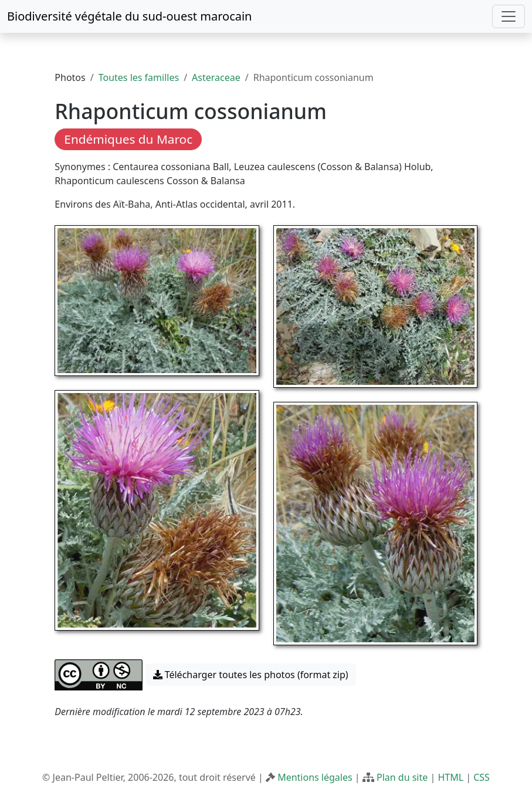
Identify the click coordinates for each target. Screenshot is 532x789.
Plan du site (402, 777)
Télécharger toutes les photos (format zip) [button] (251, 675)
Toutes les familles (139, 77)
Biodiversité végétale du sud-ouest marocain (129, 16)
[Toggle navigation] (509, 16)
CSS (482, 777)
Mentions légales (315, 777)
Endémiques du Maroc (128, 139)
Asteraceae (216, 77)
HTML (450, 777)
